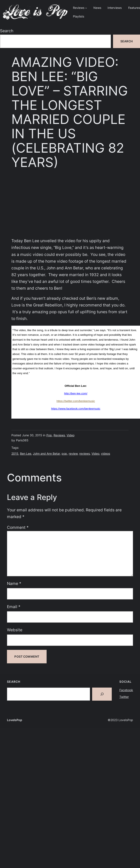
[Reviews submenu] (86, 8)
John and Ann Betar (46, 453)
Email (14, 607)
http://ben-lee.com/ (76, 393)
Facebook (126, 690)
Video (71, 435)
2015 (15, 453)
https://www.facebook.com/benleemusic (76, 409)
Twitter (124, 697)
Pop (49, 435)
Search (7, 31)
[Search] (102, 694)
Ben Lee (26, 453)
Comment (18, 527)
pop (64, 453)
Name (14, 584)
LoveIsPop (15, 720)
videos (106, 453)
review (73, 453)
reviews (85, 453)
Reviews (59, 435)
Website (15, 630)
